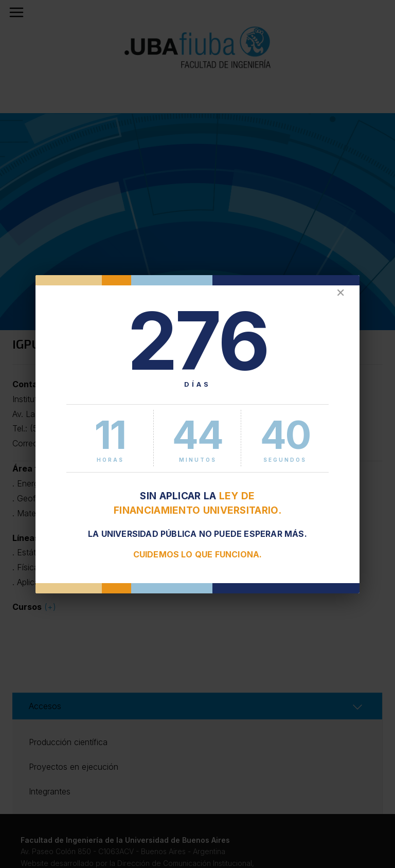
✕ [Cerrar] (340, 293)
